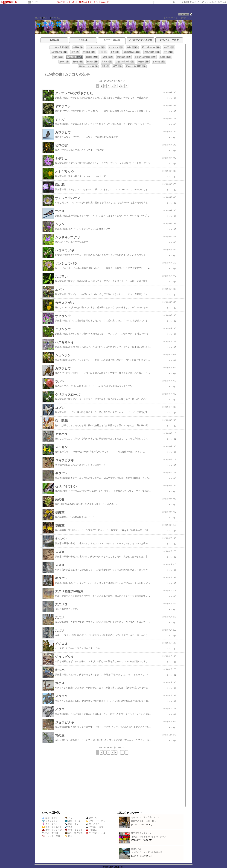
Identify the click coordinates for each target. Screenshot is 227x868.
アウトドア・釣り (96, 821)
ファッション (50, 821)
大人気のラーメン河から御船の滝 (147, 852)
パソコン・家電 (95, 827)
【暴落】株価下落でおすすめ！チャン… (150, 837)
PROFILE (56, 18)
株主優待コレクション (141, 833)
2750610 (184, 14)
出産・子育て (50, 818)
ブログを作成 (210, 2)
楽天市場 (222, 2)
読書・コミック (74, 830)
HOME (38, 18)
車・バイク (93, 824)
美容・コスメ (50, 824)
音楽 (69, 827)
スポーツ (92, 818)
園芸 (69, 836)
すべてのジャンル (96, 833)
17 (122, 86)
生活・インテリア (52, 830)
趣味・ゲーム (73, 821)
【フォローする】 (171, 18)
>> (189, 2)
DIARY (47, 18)
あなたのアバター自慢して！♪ (145, 817)
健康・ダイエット (52, 827)
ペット (70, 818)
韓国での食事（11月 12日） (145, 821)
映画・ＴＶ (72, 824)
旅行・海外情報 (74, 833)
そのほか (35, 2)
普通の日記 (136, 849)
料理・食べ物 (50, 833)
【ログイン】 (186, 18)
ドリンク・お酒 (51, 836)
